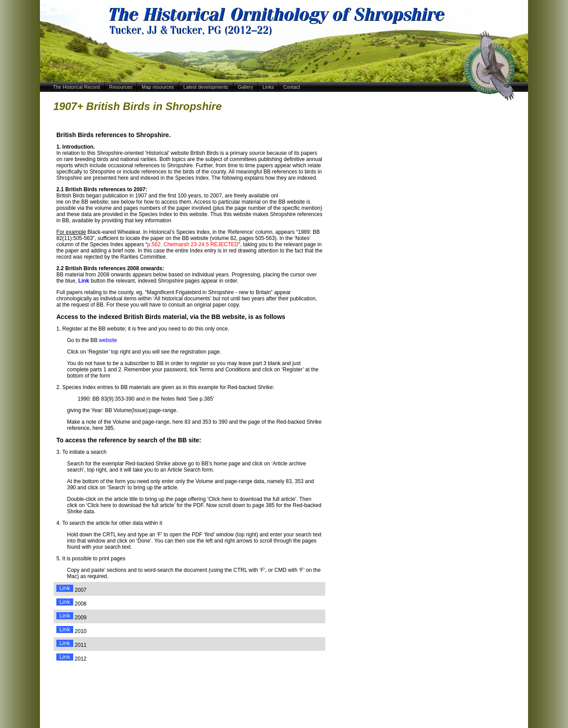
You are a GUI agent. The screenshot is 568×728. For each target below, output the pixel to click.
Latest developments (206, 87)
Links (268, 87)
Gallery (246, 87)
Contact (292, 87)
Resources (121, 87)
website (108, 340)
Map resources (158, 87)
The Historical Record (76, 87)
